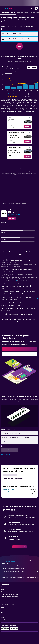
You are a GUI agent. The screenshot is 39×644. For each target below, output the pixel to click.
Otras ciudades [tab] (19, 479)
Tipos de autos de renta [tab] (10, 475)
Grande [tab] (22, 72)
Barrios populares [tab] (8, 479)
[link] (28, 126)
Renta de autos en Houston (17, 579)
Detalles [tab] (4, 204)
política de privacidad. (6, 455)
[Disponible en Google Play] (5, 628)
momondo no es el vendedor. (20, 566)
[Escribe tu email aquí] (21, 442)
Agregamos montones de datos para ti (20, 569)
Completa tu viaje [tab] (8, 482)
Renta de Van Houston (8, 490)
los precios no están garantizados (9, 561)
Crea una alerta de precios (27, 538)
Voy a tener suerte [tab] (20, 482)
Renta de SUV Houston (9, 492)
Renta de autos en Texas (31, 578)
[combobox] (9, 27)
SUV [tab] (27, 72)
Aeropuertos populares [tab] (24, 475)
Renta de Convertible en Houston (11, 494)
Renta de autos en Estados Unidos (17, 578)
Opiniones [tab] (11, 204)
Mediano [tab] (15, 72)
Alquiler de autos (4, 578)
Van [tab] (32, 72)
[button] (3, 8)
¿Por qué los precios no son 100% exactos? (20, 571)
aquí (16, 281)
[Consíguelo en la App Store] (14, 628)
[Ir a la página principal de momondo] (10, 8)
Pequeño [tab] (9, 72)
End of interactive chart (1, 89)
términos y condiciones (26, 453)
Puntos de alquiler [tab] (21, 204)
